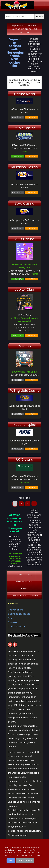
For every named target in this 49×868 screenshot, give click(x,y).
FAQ (30, 574)
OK (11, 861)
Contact (24, 588)
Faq (10, 618)
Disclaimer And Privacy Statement (24, 595)
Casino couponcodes (19, 614)
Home (19, 574)
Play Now (17, 156)
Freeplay (12, 622)
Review (32, 117)
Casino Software (17, 626)
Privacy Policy (25, 861)
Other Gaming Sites (24, 581)
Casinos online (16, 610)
